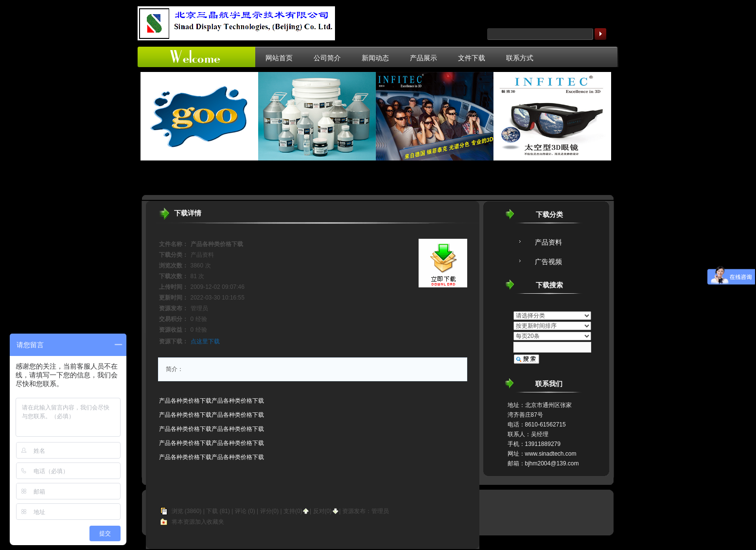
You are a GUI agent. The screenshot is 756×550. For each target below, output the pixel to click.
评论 (241, 511)
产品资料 (548, 242)
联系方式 (520, 58)
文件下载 (472, 58)
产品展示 (423, 58)
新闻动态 (375, 58)
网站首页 (279, 58)
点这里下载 (205, 341)
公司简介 (327, 58)
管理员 (380, 511)
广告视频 (548, 262)
